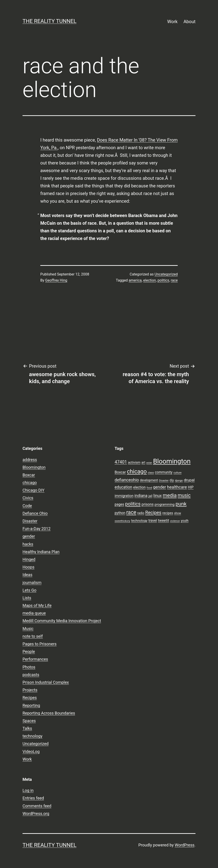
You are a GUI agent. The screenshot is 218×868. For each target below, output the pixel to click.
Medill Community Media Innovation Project (62, 621)
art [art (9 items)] (143, 462)
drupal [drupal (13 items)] (189, 480)
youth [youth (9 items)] (185, 521)
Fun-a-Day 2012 (36, 529)
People (29, 652)
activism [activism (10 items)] (134, 462)
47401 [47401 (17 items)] (121, 462)
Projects (30, 690)
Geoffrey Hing (56, 280)
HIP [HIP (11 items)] (191, 487)
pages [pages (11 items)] (119, 504)
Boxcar (29, 475)
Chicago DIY (33, 490)
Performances (35, 659)
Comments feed (37, 806)
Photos (29, 667)
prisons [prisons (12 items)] (148, 504)
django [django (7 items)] (179, 480)
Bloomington (34, 467)
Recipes (30, 698)
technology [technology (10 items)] (139, 521)
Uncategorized (166, 274)
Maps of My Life (37, 605)
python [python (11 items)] (120, 513)
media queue (34, 613)
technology (32, 736)
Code (27, 506)
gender (29, 536)
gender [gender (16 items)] (160, 487)
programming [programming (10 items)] (165, 504)
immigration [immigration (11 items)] (124, 496)
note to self (33, 636)
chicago (30, 483)
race (174, 280)
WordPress (185, 845)
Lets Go (29, 590)
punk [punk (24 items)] (181, 504)
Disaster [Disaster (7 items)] (164, 480)
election (150, 280)
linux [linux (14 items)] (158, 496)
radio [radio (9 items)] (141, 513)
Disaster (30, 521)
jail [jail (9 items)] (150, 496)
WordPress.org (36, 814)
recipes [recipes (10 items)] (168, 513)
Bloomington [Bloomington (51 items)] (172, 461)
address (30, 460)
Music (28, 629)
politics (163, 280)
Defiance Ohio (35, 513)
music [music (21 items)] (184, 495)
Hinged (29, 559)
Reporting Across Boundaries (49, 713)
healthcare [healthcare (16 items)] (177, 487)
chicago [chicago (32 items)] (137, 472)
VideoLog (31, 751)
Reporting (31, 705)
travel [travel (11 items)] (153, 521)
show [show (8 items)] (178, 513)
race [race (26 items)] (131, 512)
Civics (28, 498)
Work (173, 22)
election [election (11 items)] (140, 487)
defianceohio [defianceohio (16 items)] (127, 480)
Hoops (28, 567)
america (135, 280)
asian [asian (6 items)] (149, 463)
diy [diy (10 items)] (172, 480)
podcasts (31, 675)
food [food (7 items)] (149, 488)
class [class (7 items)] (151, 473)
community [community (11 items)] (164, 472)
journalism (32, 583)
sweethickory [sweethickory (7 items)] (122, 521)
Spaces (29, 721)
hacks (28, 544)
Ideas (27, 575)
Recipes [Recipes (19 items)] (153, 513)
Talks (27, 728)
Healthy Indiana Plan (41, 552)
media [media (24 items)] (170, 495)
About (190, 22)
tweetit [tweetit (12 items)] (163, 521)
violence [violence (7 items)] (175, 521)
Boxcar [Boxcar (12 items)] (120, 472)
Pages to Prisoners (40, 644)
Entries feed (33, 798)
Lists (27, 598)
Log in (28, 790)
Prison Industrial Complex (46, 682)
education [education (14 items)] (123, 487)
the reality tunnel (49, 21)
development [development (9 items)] (149, 480)
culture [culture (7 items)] (177, 473)
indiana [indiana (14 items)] (141, 496)
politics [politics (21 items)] (133, 504)
